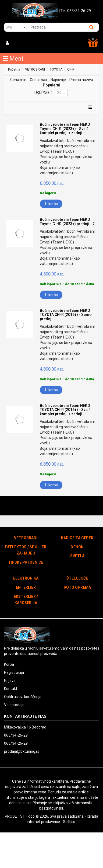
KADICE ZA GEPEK (77, 538)
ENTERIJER (26, 587)
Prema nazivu (81, 80)
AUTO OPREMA (77, 587)
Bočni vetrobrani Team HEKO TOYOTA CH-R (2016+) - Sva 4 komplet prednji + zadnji (65, 410)
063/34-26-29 (16, 735)
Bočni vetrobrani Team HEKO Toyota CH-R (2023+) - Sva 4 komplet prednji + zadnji (65, 129)
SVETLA (77, 556)
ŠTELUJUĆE (77, 578)
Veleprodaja (14, 705)
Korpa (9, 664)
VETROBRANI (35, 69)
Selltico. (70, 822)
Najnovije (58, 80)
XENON (77, 547)
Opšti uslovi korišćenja (23, 697)
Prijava (10, 681)
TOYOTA (56, 69)
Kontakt (11, 689)
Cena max (38, 80)
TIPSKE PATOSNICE (26, 562)
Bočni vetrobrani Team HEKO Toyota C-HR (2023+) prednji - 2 (67, 222)
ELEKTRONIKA (26, 578)
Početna (14, 69)
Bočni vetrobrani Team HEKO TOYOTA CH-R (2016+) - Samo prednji (66, 315)
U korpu (52, 204)
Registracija (14, 672)
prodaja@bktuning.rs (22, 751)
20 (61, 93)
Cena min (18, 80)
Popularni (51, 85)
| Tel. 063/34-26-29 (75, 11)
